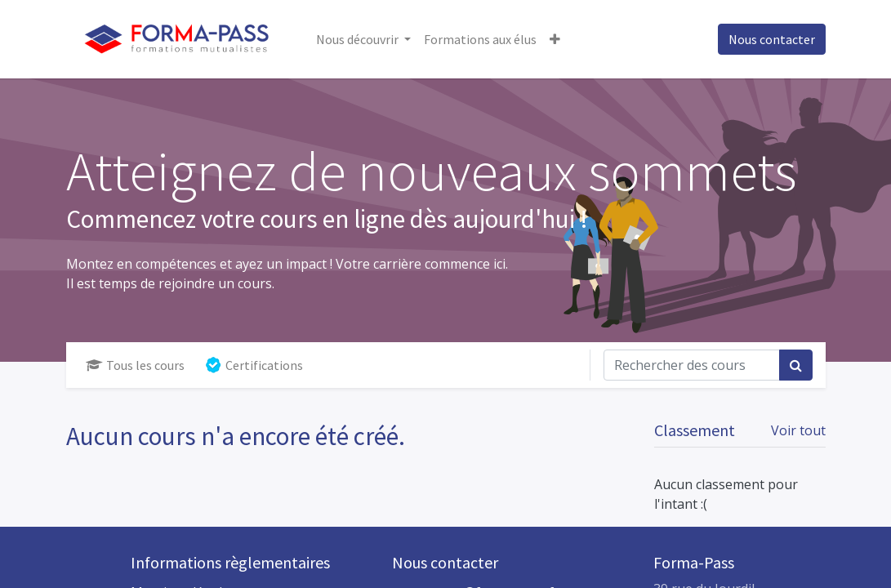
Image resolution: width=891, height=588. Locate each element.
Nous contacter (772, 39)
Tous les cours (135, 365)
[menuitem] (480, 39)
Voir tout (798, 430)
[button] (555, 39)
